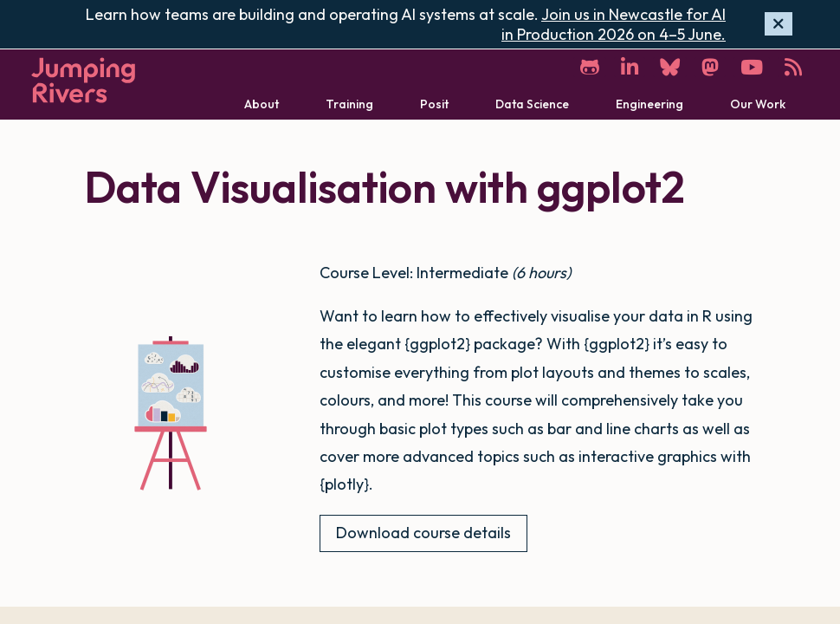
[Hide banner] (779, 24)
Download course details (423, 533)
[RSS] (793, 67)
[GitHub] (590, 67)
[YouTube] (752, 67)
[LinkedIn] (630, 67)
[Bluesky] (670, 67)
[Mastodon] (710, 67)
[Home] (83, 80)
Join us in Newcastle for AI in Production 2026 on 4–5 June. (614, 24)
